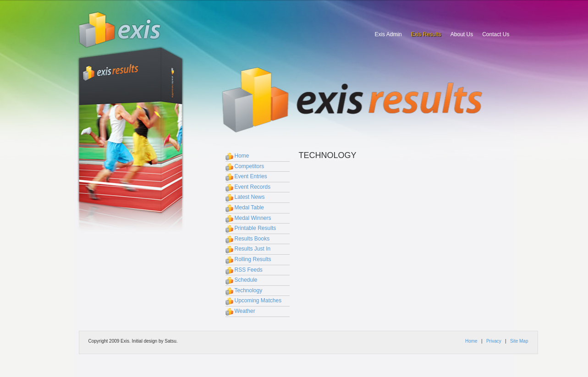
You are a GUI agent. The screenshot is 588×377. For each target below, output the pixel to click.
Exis (120, 30)
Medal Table (250, 208)
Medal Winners (253, 218)
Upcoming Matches (258, 301)
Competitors (250, 166)
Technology (249, 290)
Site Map (519, 341)
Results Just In (253, 249)
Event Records (253, 187)
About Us (462, 34)
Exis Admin (388, 34)
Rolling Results (253, 259)
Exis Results (426, 34)
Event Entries (251, 176)
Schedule (246, 280)
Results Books (252, 239)
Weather (245, 311)
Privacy (494, 341)
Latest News (250, 197)
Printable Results (256, 228)
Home (242, 156)
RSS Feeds (249, 270)
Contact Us (496, 34)
